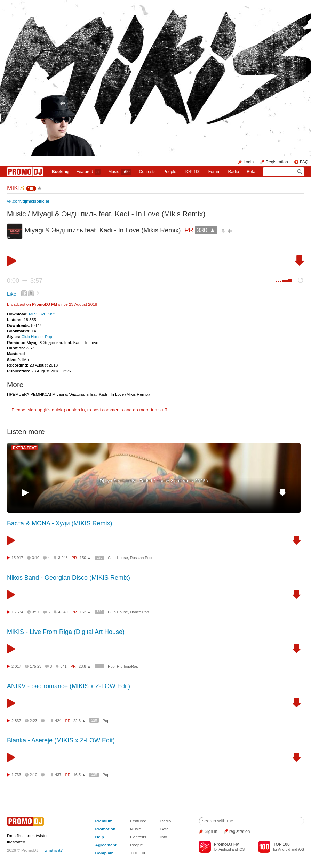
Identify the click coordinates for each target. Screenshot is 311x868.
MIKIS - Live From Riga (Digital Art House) (66, 632)
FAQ (304, 162)
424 (58, 721)
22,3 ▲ (79, 721)
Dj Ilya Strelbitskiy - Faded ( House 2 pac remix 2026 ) (154, 481)
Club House (32, 336)
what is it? (54, 850)
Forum (214, 172)
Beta (251, 172)
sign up (35, 410)
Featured (88, 172)
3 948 (63, 558)
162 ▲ (85, 612)
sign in (78, 410)
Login (249, 162)
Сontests (147, 172)
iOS (242, 849)
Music (120, 172)
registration (240, 831)
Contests (138, 837)
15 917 (17, 558)
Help (99, 837)
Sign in (211, 831)
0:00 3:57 (25, 281)
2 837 (16, 721)
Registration (277, 162)
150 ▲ (85, 558)
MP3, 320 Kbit (42, 314)
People (170, 172)
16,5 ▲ (79, 775)
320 (99, 558)
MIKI (16, 188)
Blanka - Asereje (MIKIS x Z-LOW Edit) (61, 740)
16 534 (17, 612)
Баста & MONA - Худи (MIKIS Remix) (59, 523)
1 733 (16, 775)
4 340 (63, 612)
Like (12, 294)
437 (58, 775)
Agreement (106, 845)
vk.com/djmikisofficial (28, 201)
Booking (60, 172)
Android (225, 849)
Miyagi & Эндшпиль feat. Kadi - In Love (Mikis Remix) (119, 214)
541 (63, 666)
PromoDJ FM (45, 304)
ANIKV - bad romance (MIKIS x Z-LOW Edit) (69, 686)
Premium (104, 821)
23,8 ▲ (85, 666)
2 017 (16, 666)
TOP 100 (192, 172)
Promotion (105, 829)
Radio (234, 172)
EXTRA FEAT (25, 448)
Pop (49, 336)
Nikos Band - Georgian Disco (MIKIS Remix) (69, 578)
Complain (104, 853)
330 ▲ (206, 230)
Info (164, 837)
